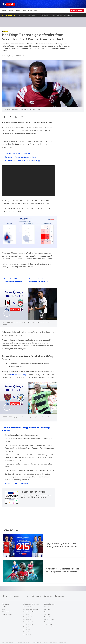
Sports (11, 11)
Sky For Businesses (50, 617)
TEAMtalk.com (6, 612)
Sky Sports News (28, 627)
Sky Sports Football (29, 612)
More (37, 11)
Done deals (9, 157)
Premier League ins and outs (25, 157)
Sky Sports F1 (27, 619)
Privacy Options (36, 642)
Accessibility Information (50, 642)
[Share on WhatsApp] (16, 117)
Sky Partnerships (49, 619)
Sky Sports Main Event (29, 607)
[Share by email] (22, 117)
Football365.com (7, 614)
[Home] (8, 4)
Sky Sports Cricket (28, 614)
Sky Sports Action (28, 624)
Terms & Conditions (7, 642)
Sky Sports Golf (28, 617)
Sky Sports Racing (28, 632)
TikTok (25, 596)
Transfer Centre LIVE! (13, 153)
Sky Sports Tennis (28, 622)
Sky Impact (47, 622)
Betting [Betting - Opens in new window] (59, 15)
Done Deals (36, 15)
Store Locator (48, 624)
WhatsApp (59, 596)
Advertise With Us (49, 627)
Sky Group (47, 614)
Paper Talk (44, 15)
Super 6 (4, 609)
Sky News (47, 609)
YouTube (47, 596)
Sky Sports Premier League (31, 609)
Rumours (52, 15)
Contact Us (62, 642)
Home (4, 11)
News (28, 15)
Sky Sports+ (27, 629)
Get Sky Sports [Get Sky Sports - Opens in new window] (68, 15)
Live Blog (22, 15)
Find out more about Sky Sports (17, 483)
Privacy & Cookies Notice (22, 642)
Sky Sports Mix (27, 634)
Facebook (14, 596)
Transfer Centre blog (18, 375)
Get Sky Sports (11, 161)
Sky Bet (30, 11)
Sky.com (47, 607)
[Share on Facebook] (5, 117)
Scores (18, 11)
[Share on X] (10, 117)
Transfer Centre (9, 15)
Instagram (36, 596)
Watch (24, 11)
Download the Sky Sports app (29, 161)
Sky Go (46, 612)
